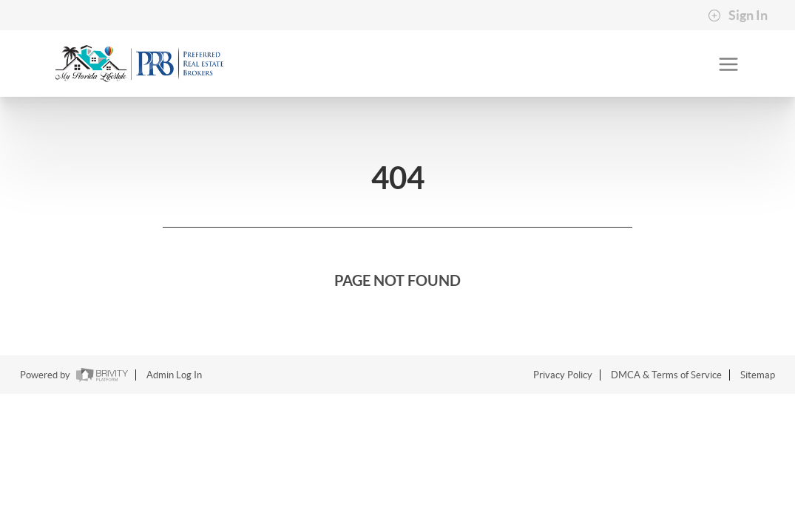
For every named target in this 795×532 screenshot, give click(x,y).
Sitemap (758, 375)
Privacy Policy (563, 375)
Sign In (738, 16)
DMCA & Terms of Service (666, 375)
